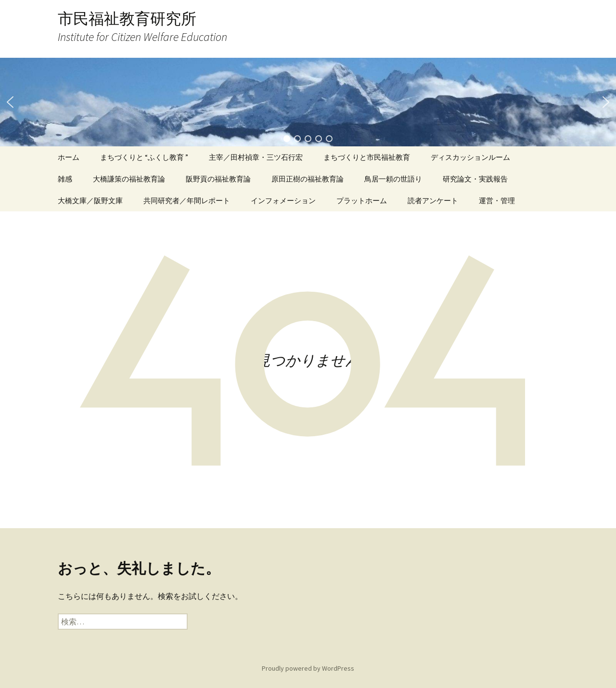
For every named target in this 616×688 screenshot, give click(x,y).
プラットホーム (362, 201)
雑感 (65, 179)
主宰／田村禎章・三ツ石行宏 (256, 157)
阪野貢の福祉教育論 (218, 179)
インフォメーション (283, 201)
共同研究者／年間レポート (187, 201)
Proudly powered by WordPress (308, 668)
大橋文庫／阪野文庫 (90, 201)
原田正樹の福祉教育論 (308, 179)
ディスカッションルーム (470, 157)
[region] (308, 102)
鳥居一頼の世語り (393, 179)
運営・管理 (497, 201)
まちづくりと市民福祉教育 (367, 157)
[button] (10, 102)
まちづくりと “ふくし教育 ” (144, 157)
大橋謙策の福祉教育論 (129, 179)
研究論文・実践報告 (475, 179)
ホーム (69, 157)
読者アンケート (433, 201)
